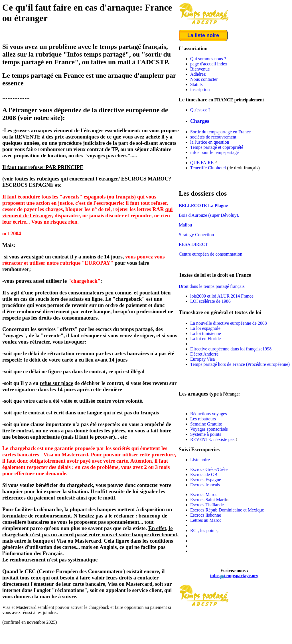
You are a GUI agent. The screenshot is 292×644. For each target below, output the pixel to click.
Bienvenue (200, 69)
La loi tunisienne (206, 333)
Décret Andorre (204, 354)
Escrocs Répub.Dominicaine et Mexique (227, 510)
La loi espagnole (205, 328)
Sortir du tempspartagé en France (220, 132)
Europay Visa (202, 359)
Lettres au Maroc (206, 520)
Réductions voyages (208, 414)
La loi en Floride (205, 339)
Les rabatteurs (203, 419)
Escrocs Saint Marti (208, 500)
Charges (200, 121)
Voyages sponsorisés (209, 429)
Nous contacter (204, 79)
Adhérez (198, 74)
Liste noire (200, 460)
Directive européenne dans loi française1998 (231, 349)
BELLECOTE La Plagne (203, 205)
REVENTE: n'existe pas (213, 439)
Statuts (196, 84)
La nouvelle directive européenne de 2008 (229, 323)
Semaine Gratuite (206, 424)
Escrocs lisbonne (206, 515)
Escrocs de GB (204, 475)
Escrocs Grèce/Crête (209, 469)
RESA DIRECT (193, 244)
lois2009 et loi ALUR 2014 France (222, 296)
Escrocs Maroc (204, 494)
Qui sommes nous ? (208, 59)
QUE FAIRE (202, 163)
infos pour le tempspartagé (214, 152)
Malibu (185, 225)
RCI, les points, (204, 530)
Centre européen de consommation (211, 254)
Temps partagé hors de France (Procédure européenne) (240, 364)
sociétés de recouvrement (213, 137)
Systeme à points (206, 434)
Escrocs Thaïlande (207, 505)
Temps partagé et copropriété (217, 147)
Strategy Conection (196, 235)
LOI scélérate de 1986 (210, 301)
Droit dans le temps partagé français (212, 286)
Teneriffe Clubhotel (208, 168)
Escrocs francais (205, 485)
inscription (200, 90)
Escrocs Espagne (206, 480)
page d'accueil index (209, 64)
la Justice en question (210, 142)
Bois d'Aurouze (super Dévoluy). (209, 215)
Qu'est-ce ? (200, 110)
